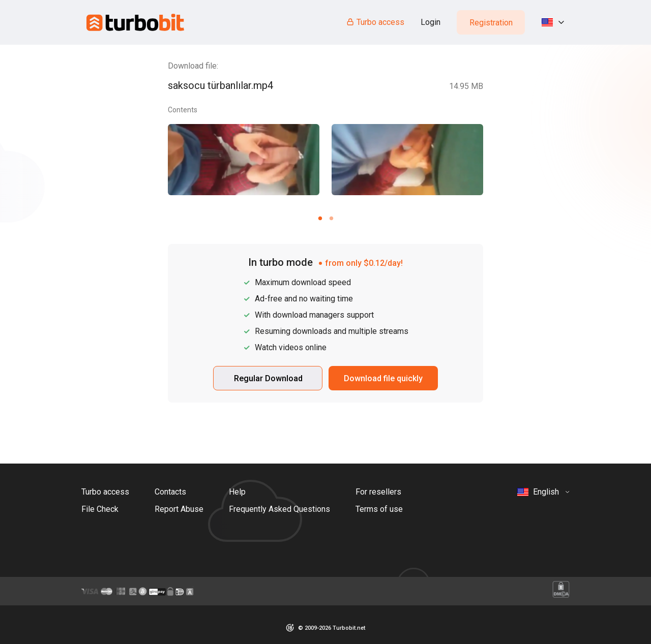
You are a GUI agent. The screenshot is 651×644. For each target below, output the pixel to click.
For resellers (378, 492)
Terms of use (379, 509)
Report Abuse (179, 509)
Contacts (170, 492)
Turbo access (375, 22)
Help (237, 492)
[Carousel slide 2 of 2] (331, 218)
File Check (100, 509)
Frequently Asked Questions (279, 509)
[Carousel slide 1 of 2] (320, 218)
